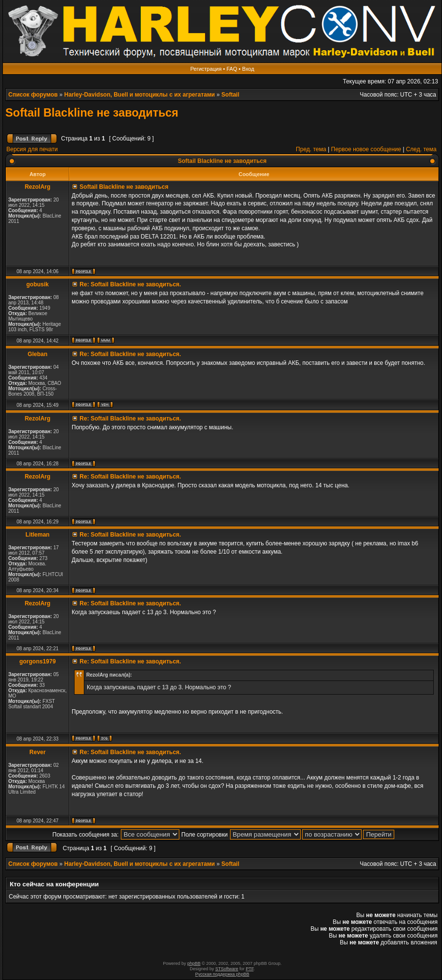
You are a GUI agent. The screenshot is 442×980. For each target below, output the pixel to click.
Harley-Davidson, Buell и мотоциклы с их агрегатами (140, 95)
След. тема (421, 149)
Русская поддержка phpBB (222, 974)
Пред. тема (311, 149)
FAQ (232, 69)
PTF (250, 969)
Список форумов (33, 95)
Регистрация (206, 69)
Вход (248, 69)
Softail (230, 95)
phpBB (194, 963)
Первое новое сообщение (366, 149)
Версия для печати (32, 149)
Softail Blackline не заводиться (92, 113)
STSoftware (227, 969)
